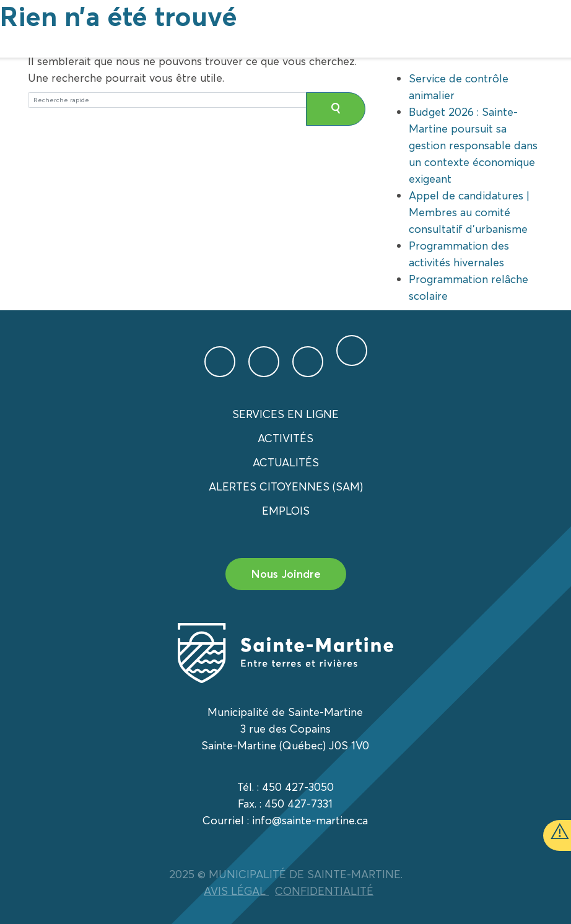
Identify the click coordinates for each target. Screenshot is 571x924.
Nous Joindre (286, 574)
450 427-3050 (298, 787)
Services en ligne (285, 414)
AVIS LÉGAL (236, 891)
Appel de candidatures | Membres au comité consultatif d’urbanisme (469, 212)
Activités (285, 438)
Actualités (286, 462)
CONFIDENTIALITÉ (324, 891)
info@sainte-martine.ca (310, 820)
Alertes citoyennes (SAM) (286, 486)
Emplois (286, 511)
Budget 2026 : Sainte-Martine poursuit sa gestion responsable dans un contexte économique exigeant (473, 145)
